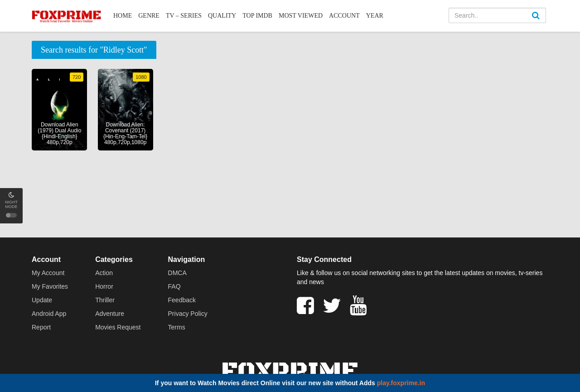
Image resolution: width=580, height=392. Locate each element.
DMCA (177, 273)
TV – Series (184, 16)
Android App (49, 314)
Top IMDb (257, 16)
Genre (149, 16)
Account (344, 16)
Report (41, 327)
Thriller (105, 300)
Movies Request (118, 327)
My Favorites (50, 286)
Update (42, 300)
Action (104, 273)
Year (375, 16)
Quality (222, 16)
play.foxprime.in (401, 383)
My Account (48, 273)
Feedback (182, 300)
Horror (104, 286)
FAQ (174, 286)
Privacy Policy (188, 314)
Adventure (110, 314)
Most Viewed (301, 16)
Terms (177, 327)
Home (123, 16)
